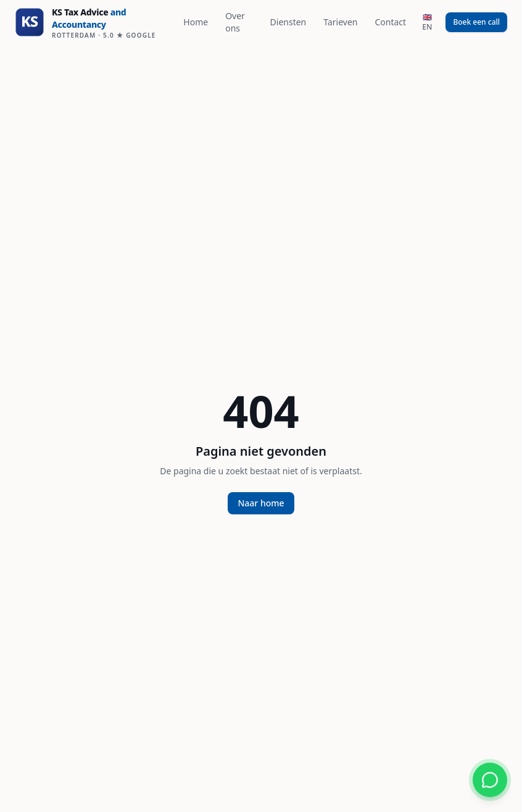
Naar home (261, 503)
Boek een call (476, 22)
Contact (390, 22)
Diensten (288, 22)
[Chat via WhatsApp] (490, 780)
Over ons (235, 22)
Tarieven (340, 22)
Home (196, 22)
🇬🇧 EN (427, 22)
